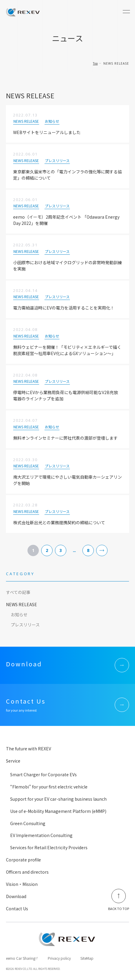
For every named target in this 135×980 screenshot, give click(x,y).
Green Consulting (28, 823)
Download (16, 896)
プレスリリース (25, 625)
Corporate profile (23, 860)
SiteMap (87, 958)
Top (95, 63)
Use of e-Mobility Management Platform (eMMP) (58, 811)
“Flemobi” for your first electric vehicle (49, 787)
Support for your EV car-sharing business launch (58, 799)
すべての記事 (18, 592)
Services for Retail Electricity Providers (49, 847)
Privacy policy (59, 958)
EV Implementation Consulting (41, 835)
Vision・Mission (22, 884)
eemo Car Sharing (21, 958)
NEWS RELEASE (22, 604)
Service (13, 761)
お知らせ (19, 615)
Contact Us (17, 909)
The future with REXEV (29, 749)
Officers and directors (27, 872)
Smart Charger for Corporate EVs (43, 774)
